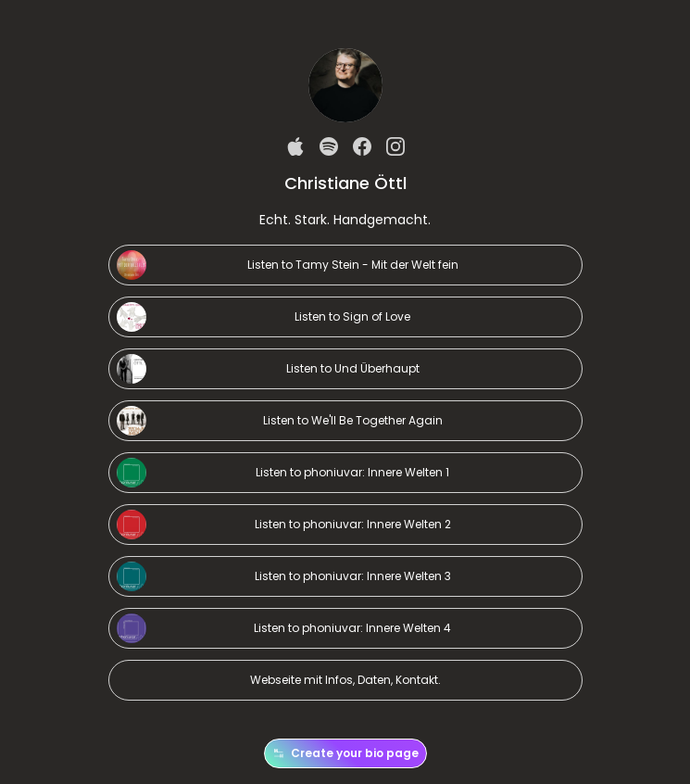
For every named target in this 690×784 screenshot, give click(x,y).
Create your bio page (345, 753)
